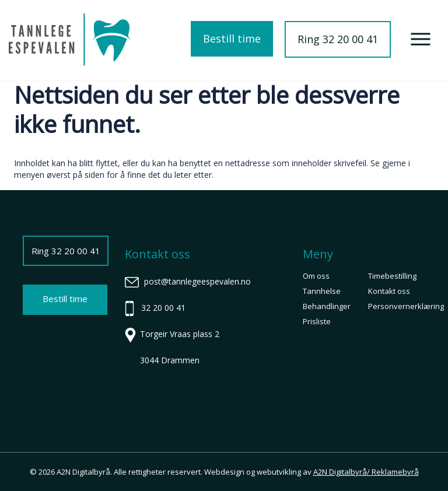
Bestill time (232, 38)
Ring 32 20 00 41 (338, 39)
